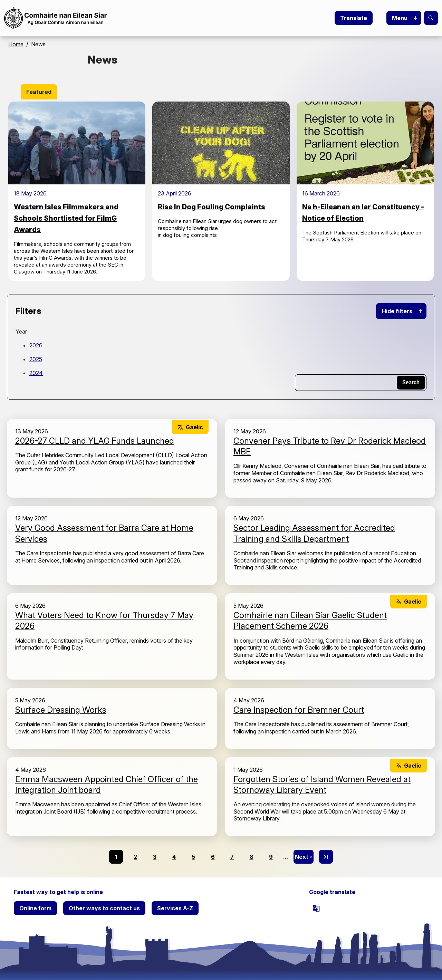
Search (431, 18)
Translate (354, 18)
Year (21, 332)
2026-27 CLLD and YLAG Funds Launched (95, 441)
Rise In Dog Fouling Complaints (212, 207)
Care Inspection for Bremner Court (299, 710)
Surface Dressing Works (61, 710)
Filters (28, 311)
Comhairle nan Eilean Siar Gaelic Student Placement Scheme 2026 (310, 621)
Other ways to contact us (104, 908)
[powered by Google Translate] (316, 908)
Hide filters (397, 311)
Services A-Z (175, 908)
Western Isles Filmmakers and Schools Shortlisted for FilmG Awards (66, 218)
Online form (35, 908)
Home (16, 44)
